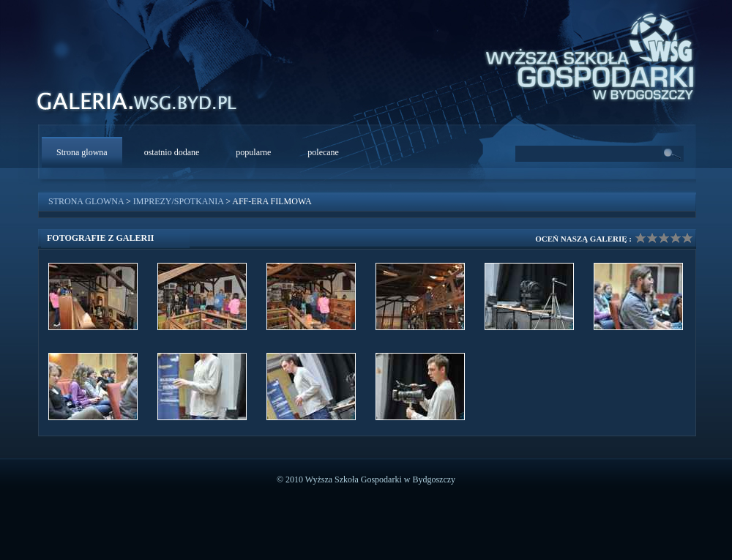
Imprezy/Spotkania (178, 201)
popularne (253, 152)
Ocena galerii (664, 238)
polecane (323, 152)
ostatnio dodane (172, 152)
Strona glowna (82, 152)
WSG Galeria (145, 105)
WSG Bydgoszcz (583, 54)
